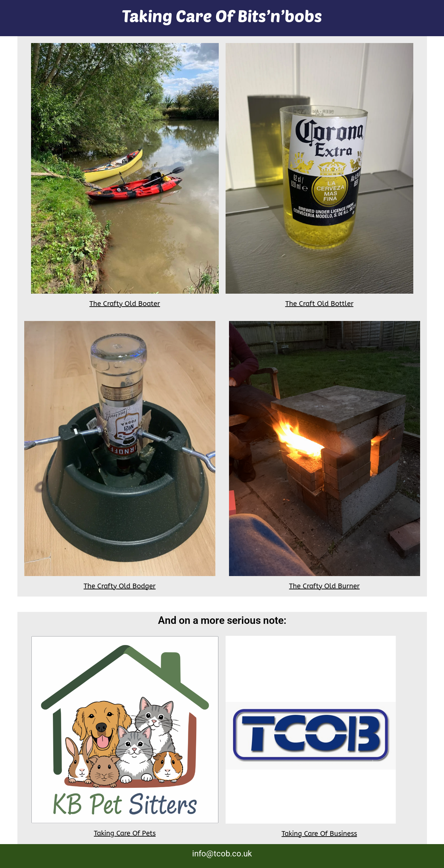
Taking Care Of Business (319, 834)
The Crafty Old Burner (324, 586)
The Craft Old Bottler (319, 304)
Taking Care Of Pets (125, 833)
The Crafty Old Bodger (120, 586)
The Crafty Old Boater (125, 304)
